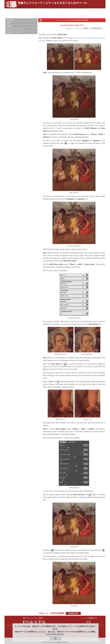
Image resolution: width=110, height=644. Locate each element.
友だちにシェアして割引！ (34, 618)
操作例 (9, 26)
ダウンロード (36, 16)
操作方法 (10, 20)
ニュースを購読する (89, 621)
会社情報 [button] (82, 16)
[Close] (96, 626)
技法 (9, 23)
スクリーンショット (15, 29)
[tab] (21, 20)
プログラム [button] (23, 16)
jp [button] (103, 11)
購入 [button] (47, 16)
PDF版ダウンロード (14, 32)
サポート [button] (71, 16)
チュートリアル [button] (58, 16)
